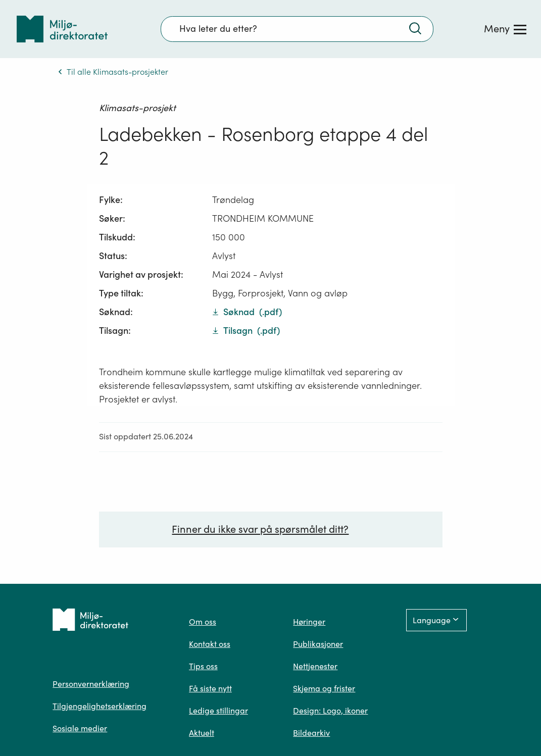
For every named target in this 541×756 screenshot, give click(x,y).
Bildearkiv (311, 733)
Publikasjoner (318, 644)
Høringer (309, 622)
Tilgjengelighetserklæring (100, 706)
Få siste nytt (210, 688)
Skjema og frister (324, 688)
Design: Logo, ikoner (330, 711)
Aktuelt (202, 733)
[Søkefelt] (297, 29)
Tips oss (203, 666)
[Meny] (505, 29)
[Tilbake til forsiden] (62, 29)
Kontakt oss (210, 644)
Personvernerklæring (91, 684)
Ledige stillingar (218, 711)
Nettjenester (315, 666)
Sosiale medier (80, 728)
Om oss (203, 622)
